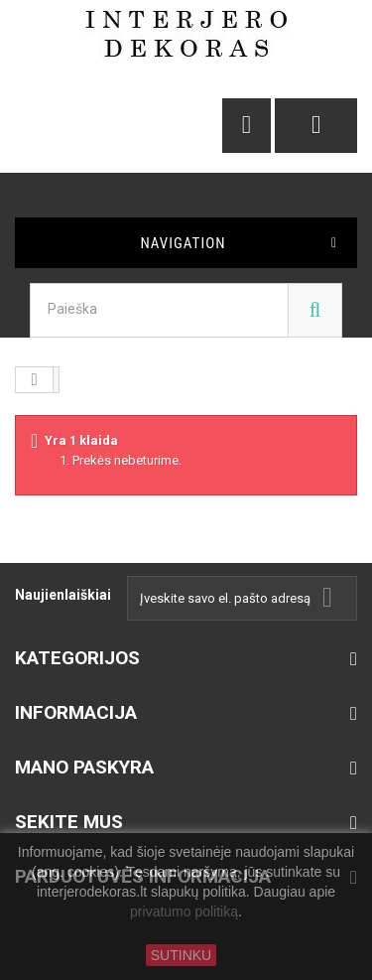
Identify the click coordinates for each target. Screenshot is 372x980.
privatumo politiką (184, 912)
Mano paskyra (84, 767)
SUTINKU (181, 955)
